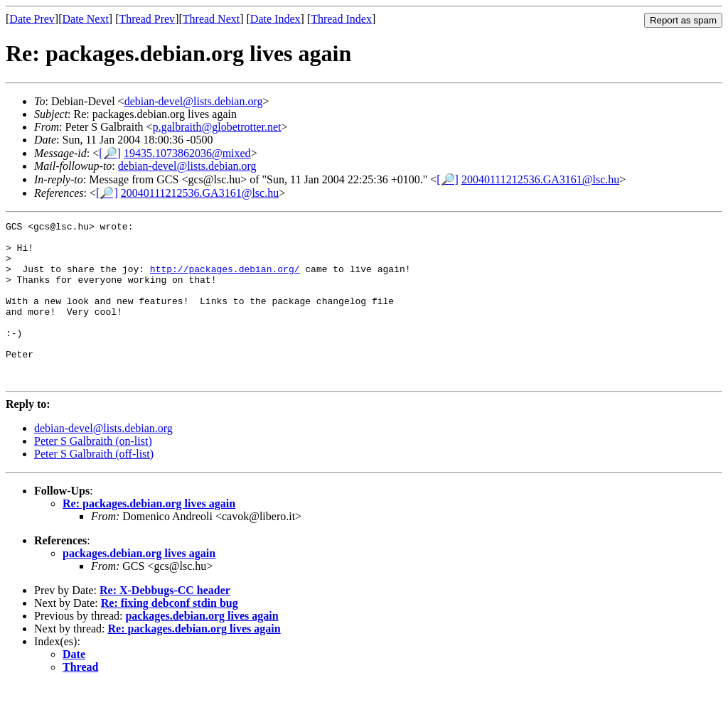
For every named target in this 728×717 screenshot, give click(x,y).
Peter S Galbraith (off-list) (94, 486)
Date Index (275, 19)
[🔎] (110, 153)
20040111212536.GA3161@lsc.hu (540, 179)
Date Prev (32, 19)
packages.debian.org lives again (139, 585)
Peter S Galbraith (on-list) (93, 473)
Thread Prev (147, 19)
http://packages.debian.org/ (225, 279)
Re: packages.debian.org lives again (149, 535)
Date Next (86, 19)
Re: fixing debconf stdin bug (170, 635)
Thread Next (211, 19)
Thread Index (341, 19)
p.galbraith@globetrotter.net (217, 127)
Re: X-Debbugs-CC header (165, 622)
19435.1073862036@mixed (187, 153)
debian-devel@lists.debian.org (194, 101)
